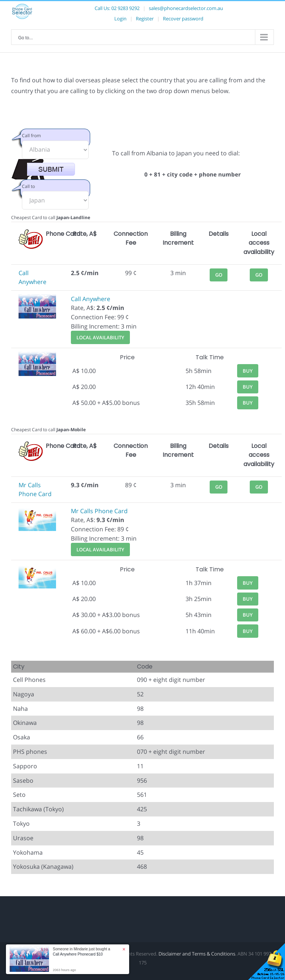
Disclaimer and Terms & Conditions (197, 954)
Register (145, 19)
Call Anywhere (91, 299)
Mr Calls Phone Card (99, 511)
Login (120, 19)
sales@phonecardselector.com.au (186, 8)
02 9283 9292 (125, 8)
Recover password (183, 19)
